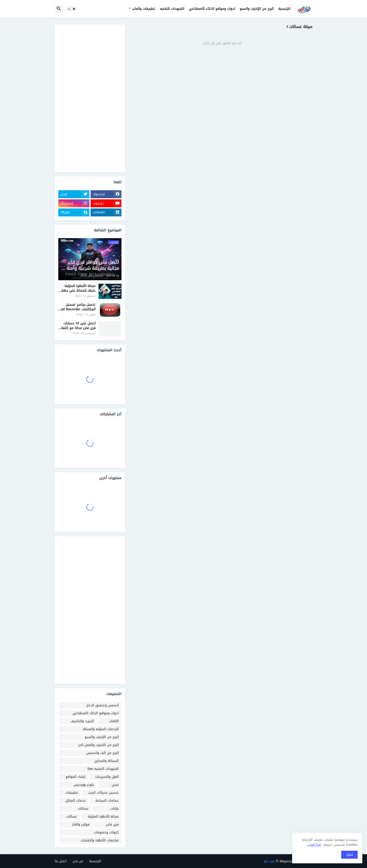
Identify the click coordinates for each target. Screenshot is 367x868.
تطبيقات (72, 793)
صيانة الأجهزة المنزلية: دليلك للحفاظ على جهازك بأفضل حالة (77, 288)
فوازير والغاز (81, 824)
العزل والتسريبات (107, 777)
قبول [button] (349, 855)
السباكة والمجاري (106, 761)
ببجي (115, 785)
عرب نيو (269, 861)
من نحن (78, 861)
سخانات (83, 809)
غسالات (72, 816)
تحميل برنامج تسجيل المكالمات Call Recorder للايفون (77, 307)
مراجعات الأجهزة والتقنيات (100, 840)
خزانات (114, 809)
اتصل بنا (61, 861)
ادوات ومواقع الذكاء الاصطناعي (212, 9)
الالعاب (114, 721)
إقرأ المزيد (314, 845)
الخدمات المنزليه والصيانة (101, 729)
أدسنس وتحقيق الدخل (102, 705)
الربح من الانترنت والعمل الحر (99, 745)
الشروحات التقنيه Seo (103, 769)
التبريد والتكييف (82, 721)
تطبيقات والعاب (144, 9)
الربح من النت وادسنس (103, 753)
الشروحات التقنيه (172, 9)
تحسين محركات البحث (103, 793)
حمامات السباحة (107, 801)
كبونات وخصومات (106, 832)
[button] (72, 9)
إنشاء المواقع (75, 777)
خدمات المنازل (76, 801)
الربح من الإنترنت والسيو (257, 9)
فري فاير (112, 824)
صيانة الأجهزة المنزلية (103, 816)
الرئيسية (284, 9)
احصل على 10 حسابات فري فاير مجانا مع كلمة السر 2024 (78, 326)
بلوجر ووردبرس (84, 785)
